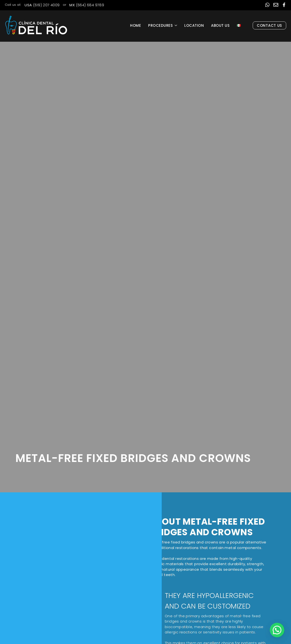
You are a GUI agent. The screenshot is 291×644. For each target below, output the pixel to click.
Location (194, 25)
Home (136, 25)
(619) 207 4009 (42, 5)
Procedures (160, 25)
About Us (220, 25)
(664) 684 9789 (87, 5)
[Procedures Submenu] (177, 25)
